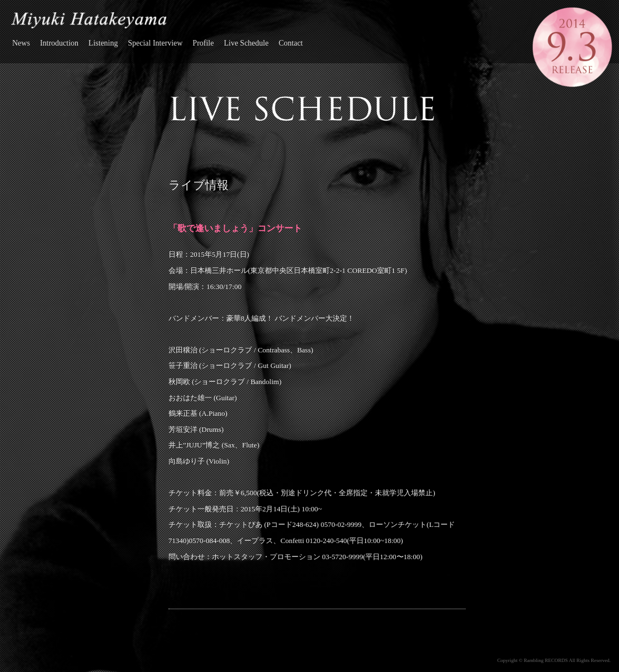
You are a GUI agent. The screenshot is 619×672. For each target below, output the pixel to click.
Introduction (59, 43)
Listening (103, 43)
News (21, 43)
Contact (291, 43)
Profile (203, 43)
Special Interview (155, 43)
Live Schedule (246, 43)
